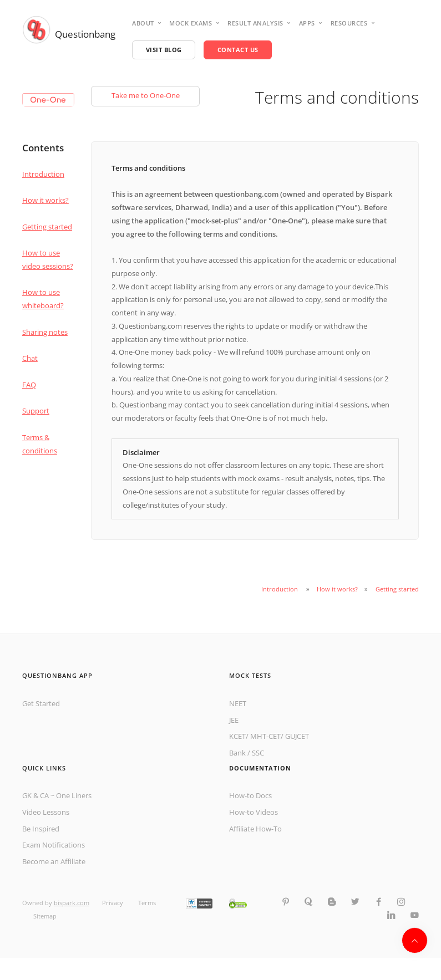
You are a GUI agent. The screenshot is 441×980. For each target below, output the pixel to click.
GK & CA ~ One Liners (57, 795)
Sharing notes (45, 332)
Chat (30, 358)
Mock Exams (191, 23)
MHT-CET (265, 736)
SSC (258, 753)
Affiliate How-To (255, 829)
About (143, 23)
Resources (349, 23)
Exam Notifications (54, 845)
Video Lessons (46, 812)
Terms (147, 903)
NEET (238, 703)
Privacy (113, 903)
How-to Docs (250, 795)
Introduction (43, 174)
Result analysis (255, 23)
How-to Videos (254, 812)
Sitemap (45, 916)
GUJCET (297, 736)
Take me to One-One (146, 95)
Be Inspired (41, 829)
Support (36, 411)
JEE (234, 720)
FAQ (29, 385)
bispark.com (72, 903)
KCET (237, 736)
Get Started (41, 703)
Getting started (47, 227)
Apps (307, 23)
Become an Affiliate (54, 861)
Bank (237, 753)
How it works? (45, 200)
